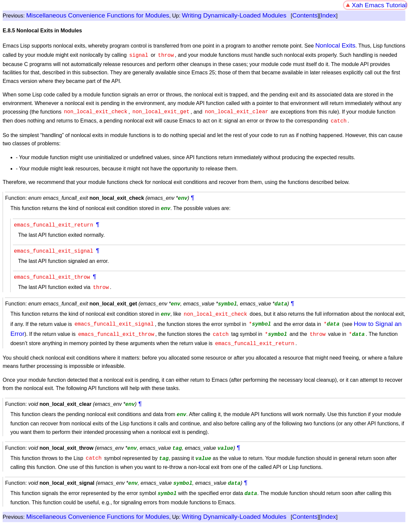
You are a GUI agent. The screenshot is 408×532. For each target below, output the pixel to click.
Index (328, 15)
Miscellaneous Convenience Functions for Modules (98, 15)
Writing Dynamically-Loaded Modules (234, 15)
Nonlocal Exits (335, 45)
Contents (305, 15)
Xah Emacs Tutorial (379, 5)
